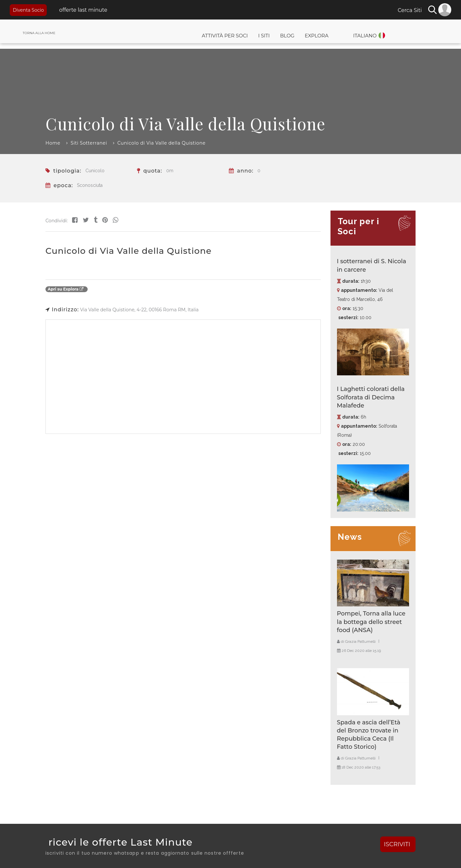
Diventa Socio (28, 10)
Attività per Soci (225, 36)
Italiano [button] (365, 36)
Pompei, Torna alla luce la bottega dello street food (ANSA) (371, 622)
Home (53, 143)
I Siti (264, 36)
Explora (317, 36)
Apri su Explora (66, 289)
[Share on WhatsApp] (115, 220)
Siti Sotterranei (89, 143)
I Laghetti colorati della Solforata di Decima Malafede (371, 397)
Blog (287, 36)
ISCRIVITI (398, 844)
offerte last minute (82, 10)
